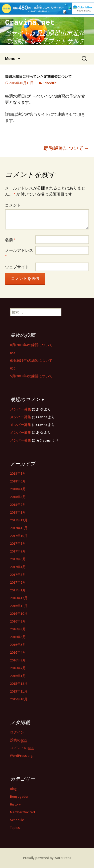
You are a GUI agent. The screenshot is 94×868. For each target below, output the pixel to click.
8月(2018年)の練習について (31, 345)
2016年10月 (19, 613)
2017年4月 (18, 567)
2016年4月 (18, 652)
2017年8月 (18, 543)
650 (13, 368)
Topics (15, 828)
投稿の (19, 740)
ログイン (17, 732)
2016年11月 (19, 606)
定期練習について (66, 148)
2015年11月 (19, 691)
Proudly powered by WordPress (47, 858)
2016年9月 (18, 621)
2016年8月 (18, 629)
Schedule (50, 83)
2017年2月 (18, 582)
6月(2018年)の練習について (31, 360)
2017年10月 (19, 536)
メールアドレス (19, 253)
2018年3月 (18, 497)
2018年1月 (18, 512)
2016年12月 (19, 598)
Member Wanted (22, 812)
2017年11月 (19, 528)
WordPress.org (21, 756)
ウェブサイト (17, 267)
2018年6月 (18, 481)
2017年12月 (19, 520)
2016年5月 (18, 645)
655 (13, 353)
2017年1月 (18, 590)
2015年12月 (19, 684)
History (15, 804)
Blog (13, 789)
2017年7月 (18, 551)
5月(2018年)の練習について (31, 376)
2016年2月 (18, 668)
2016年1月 (18, 676)
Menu (10, 59)
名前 (10, 240)
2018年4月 (18, 489)
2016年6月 (18, 637)
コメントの (22, 748)
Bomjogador (19, 796)
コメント (13, 205)
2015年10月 (19, 699)
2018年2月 (18, 505)
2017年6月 (18, 559)
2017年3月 (18, 575)
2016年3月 (18, 660)
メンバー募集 (21, 409)
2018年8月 (18, 473)
